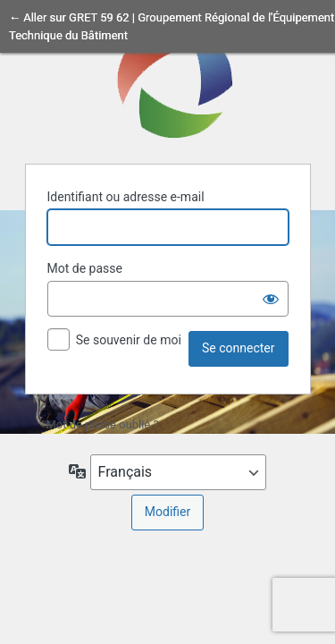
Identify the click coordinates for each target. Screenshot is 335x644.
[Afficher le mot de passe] (271, 299)
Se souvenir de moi (129, 340)
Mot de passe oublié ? (103, 424)
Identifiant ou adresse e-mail (126, 197)
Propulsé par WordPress (168, 80)
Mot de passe (85, 268)
